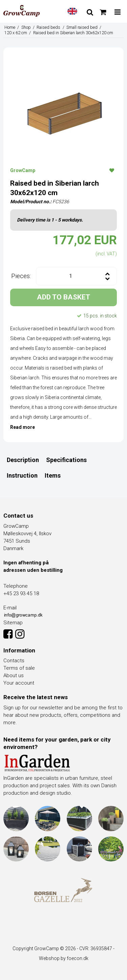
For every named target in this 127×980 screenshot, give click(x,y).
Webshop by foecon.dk (64, 958)
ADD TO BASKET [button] (63, 297)
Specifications (66, 460)
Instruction (22, 475)
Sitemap (13, 623)
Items (53, 475)
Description (23, 460)
